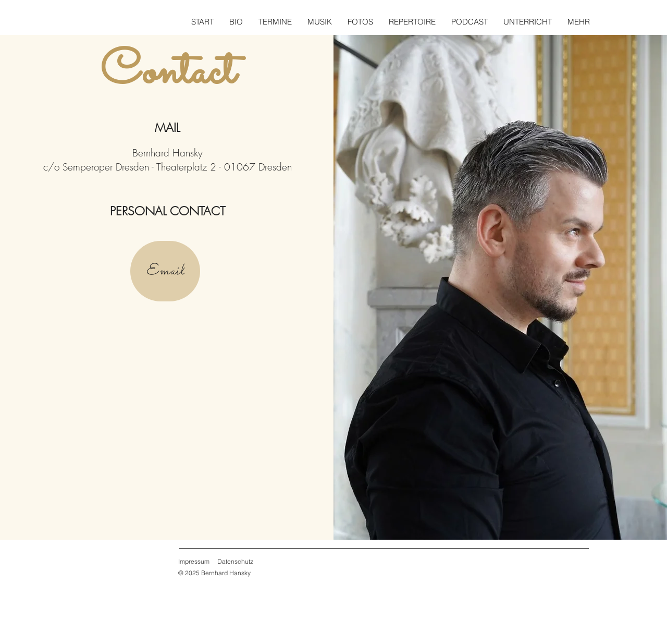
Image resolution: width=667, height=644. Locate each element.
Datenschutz (235, 561)
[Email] (165, 271)
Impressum (194, 561)
